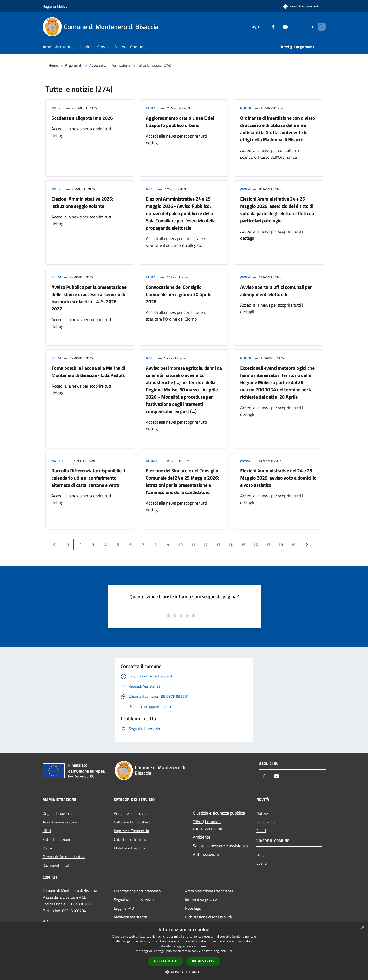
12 (206, 545)
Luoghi (262, 855)
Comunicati (266, 822)
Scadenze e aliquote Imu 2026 (82, 118)
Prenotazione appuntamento (137, 891)
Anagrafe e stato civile (132, 813)
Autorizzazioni (206, 854)
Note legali (194, 908)
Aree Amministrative (60, 822)
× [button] (363, 928)
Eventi (262, 863)
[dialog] (184, 951)
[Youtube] (277, 27)
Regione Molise (55, 6)
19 (293, 545)
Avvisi (151, 189)
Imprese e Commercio (131, 831)
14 (231, 545)
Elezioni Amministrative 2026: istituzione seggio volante (82, 202)
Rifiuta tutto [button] (203, 961)
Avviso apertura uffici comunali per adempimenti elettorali (276, 291)
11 (193, 545)
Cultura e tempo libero (132, 822)
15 (243, 545)
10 (181, 545)
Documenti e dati (57, 865)
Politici (48, 848)
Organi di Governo (57, 813)
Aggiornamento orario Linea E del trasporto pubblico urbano (180, 122)
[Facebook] (265, 27)
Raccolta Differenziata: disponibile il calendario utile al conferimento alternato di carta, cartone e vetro (88, 478)
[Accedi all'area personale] (301, 6)
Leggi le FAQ (124, 908)
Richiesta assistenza (130, 917)
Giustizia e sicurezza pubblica (219, 813)
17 (268, 545)
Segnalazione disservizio (134, 900)
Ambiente (202, 837)
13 (218, 545)
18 (281, 545)
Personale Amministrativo (64, 857)
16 (256, 545)
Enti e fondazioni (56, 839)
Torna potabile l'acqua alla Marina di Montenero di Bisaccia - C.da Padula (88, 372)
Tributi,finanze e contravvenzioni (207, 825)
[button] (184, 972)
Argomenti (74, 65)
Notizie (57, 108)
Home (53, 65)
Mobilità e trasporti (129, 848)
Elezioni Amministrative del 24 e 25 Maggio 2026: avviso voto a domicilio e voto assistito (278, 478)
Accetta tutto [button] (165, 961)
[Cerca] (320, 27)
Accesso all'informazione (110, 65)
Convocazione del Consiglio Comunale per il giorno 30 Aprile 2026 (179, 294)
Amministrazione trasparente (209, 891)
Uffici (47, 831)
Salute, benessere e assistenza (220, 846)
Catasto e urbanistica (131, 839)
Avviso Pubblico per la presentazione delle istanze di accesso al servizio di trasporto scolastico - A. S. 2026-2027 (89, 298)
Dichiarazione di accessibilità (208, 917)
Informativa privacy (201, 900)
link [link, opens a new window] (230, 951)
